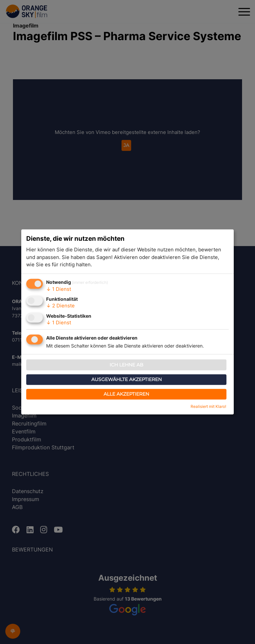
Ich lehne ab (127, 365)
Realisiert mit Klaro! (208, 406)
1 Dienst (59, 289)
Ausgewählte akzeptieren (127, 379)
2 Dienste (60, 306)
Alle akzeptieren (126, 394)
